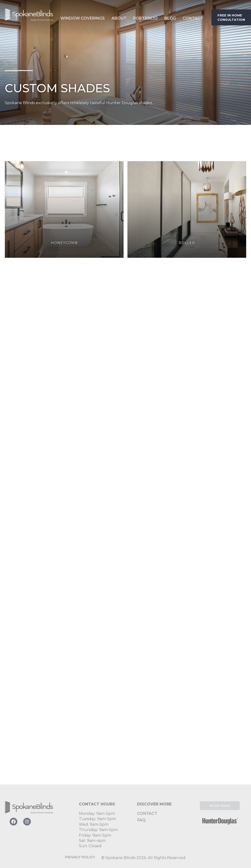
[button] (83, 17)
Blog (170, 18)
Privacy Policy (80, 857)
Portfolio (145, 18)
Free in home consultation (231, 17)
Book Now (220, 806)
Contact (193, 18)
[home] (29, 17)
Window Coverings (83, 18)
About (119, 18)
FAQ (141, 820)
